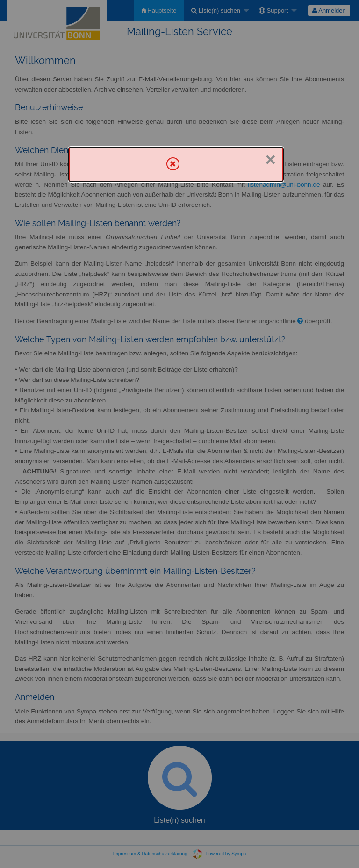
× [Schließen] (270, 160)
